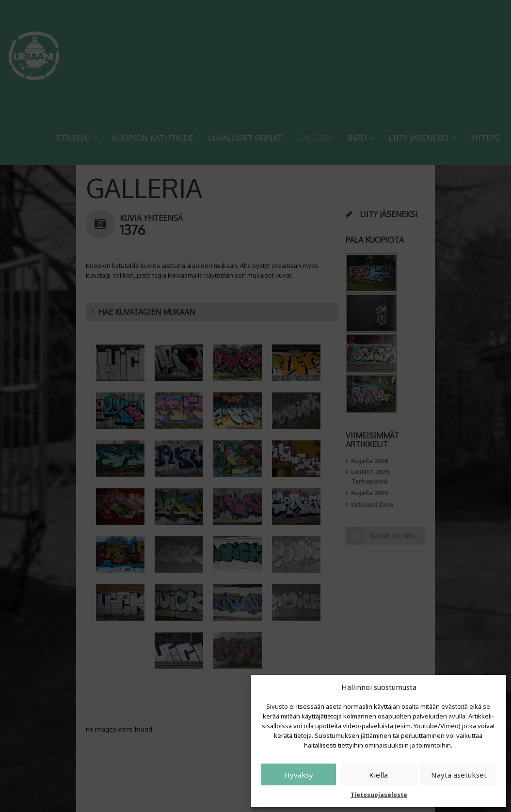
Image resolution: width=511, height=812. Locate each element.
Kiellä (378, 775)
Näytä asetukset (459, 775)
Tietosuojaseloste (379, 795)
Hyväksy (299, 775)
